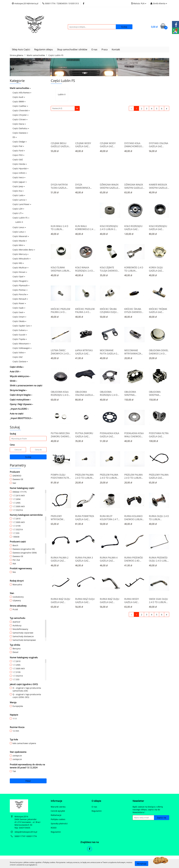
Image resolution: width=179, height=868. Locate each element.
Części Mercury (21, 254)
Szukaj (28, 457)
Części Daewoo (20, 133)
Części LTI (18, 213)
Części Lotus (19, 232)
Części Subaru (20, 330)
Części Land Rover (22, 204)
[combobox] (65, 108)
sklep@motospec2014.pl (26, 832)
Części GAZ (18, 160)
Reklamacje (56, 815)
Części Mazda (20, 241)
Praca (105, 49)
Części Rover (19, 303)
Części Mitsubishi (22, 259)
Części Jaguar (20, 182)
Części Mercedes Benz (24, 250)
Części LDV (18, 209)
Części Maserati (21, 236)
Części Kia (18, 191)
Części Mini (19, 245)
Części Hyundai (21, 168)
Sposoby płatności (59, 823)
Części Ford (19, 151)
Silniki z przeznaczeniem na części (26, 385)
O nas (94, 49)
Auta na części (17, 414)
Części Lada (19, 195)
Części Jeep (19, 186)
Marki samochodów (20, 88)
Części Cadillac (20, 106)
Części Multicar (21, 268)
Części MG (18, 263)
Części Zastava (20, 361)
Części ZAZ (18, 357)
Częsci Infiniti (20, 173)
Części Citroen (20, 119)
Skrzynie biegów (18, 390)
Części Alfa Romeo (22, 93)
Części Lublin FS (21, 218)
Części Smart (19, 317)
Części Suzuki (20, 335)
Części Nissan (20, 272)
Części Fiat (18, 146)
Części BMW (19, 102)
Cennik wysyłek (58, 811)
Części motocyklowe (20, 400)
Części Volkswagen (22, 348)
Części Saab (19, 308)
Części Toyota (20, 339)
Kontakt (116, 49)
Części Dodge (20, 142)
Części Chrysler (21, 115)
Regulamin (56, 832)
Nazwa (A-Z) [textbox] (57, 108)
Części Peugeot (20, 281)
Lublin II (19, 222)
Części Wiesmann (22, 344)
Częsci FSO (18, 155)
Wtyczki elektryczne (20, 376)
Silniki (13, 381)
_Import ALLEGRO (19, 409)
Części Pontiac (20, 290)
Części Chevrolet (21, 110)
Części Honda (20, 164)
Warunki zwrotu (58, 807)
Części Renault (20, 299)
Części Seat (19, 312)
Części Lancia (20, 200)
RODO (54, 828)
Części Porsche (20, 294)
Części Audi (19, 97)
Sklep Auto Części (21, 49)
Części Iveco (19, 177)
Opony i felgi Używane (21, 404)
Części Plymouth (21, 285)
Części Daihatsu (21, 128)
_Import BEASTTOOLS (21, 418)
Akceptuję (142, 863)
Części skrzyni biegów (21, 395)
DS (15, 137)
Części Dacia (19, 124)
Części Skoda (19, 321)
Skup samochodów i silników (72, 49)
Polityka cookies (58, 819)
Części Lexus (19, 227)
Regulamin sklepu (44, 49)
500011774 (20, 836)
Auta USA (15, 371)
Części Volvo (19, 353)
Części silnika (17, 367)
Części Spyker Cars (22, 326)
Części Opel (19, 276)
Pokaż (28, 781)
